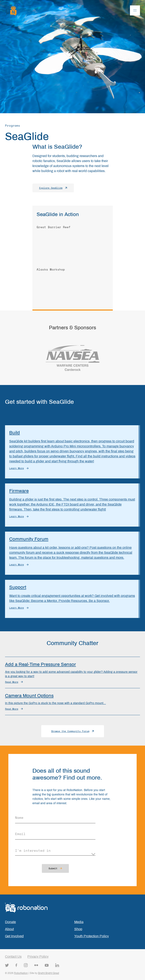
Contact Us (13, 957)
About (9, 929)
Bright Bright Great (49, 973)
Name (19, 818)
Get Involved (14, 936)
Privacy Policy (38, 957)
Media (79, 922)
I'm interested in (33, 850)
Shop (78, 929)
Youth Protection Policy (92, 936)
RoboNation (21, 973)
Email (20, 834)
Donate (10, 922)
